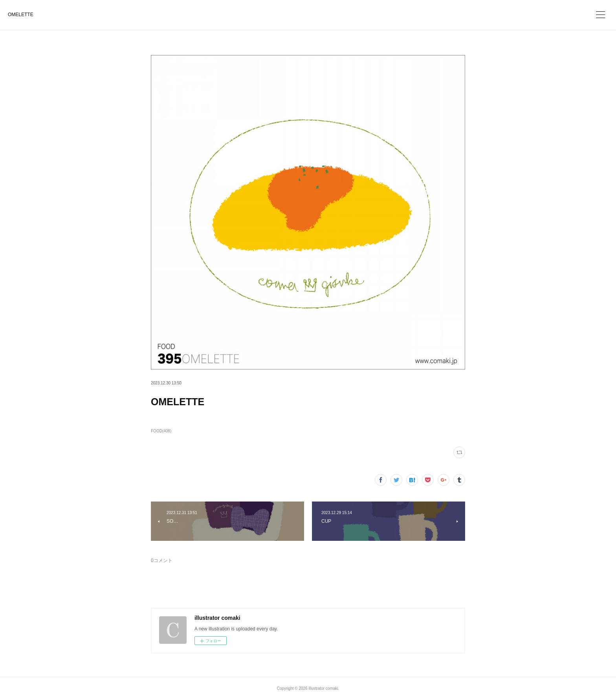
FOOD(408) (161, 431)
